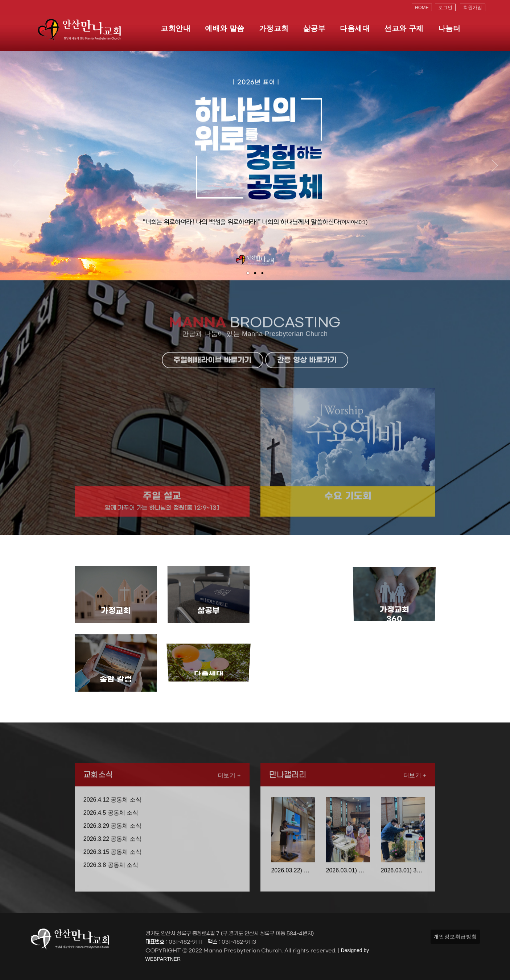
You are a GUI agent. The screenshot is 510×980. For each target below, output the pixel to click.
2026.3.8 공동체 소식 (111, 890)
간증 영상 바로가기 (307, 384)
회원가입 (473, 7)
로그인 (445, 7)
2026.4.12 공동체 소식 (112, 824)
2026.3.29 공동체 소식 (112, 850)
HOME (422, 7)
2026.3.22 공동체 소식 (112, 863)
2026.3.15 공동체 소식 (112, 876)
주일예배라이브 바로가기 (212, 384)
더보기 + (229, 800)
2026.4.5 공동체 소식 (111, 837)
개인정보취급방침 (455, 936)
